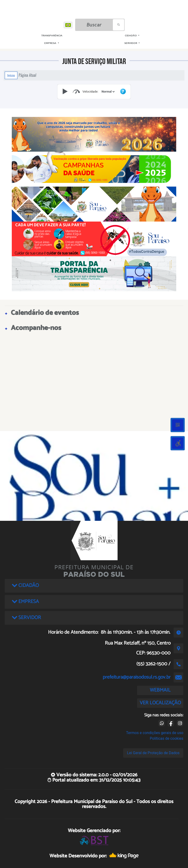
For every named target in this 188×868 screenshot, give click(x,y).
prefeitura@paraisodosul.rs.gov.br (137, 677)
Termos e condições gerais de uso (155, 733)
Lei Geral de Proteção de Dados (153, 753)
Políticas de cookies (167, 738)
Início (11, 75)
